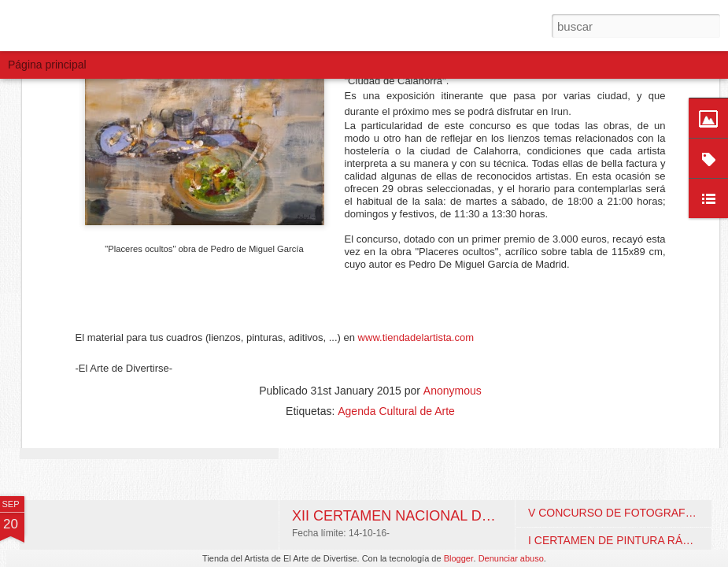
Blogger (459, 558)
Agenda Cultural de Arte (396, 261)
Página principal (47, 65)
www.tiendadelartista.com (416, 188)
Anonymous (453, 241)
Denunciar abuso (511, 558)
